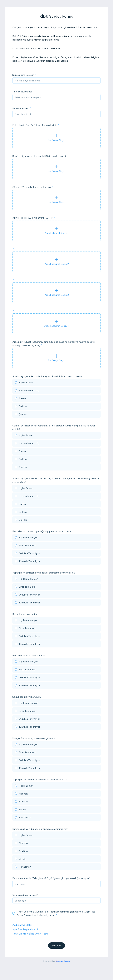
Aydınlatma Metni (22, 925)
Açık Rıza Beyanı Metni (25, 929)
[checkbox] (14, 913)
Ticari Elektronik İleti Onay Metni (30, 934)
